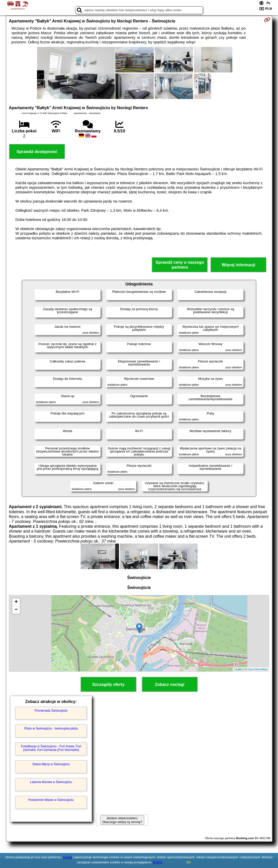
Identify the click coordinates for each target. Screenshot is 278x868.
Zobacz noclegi (170, 684)
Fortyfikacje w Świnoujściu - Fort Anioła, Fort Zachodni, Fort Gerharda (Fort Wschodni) (51, 748)
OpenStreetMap (258, 669)
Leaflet (238, 669)
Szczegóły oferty (108, 684)
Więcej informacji (238, 265)
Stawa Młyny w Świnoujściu (51, 764)
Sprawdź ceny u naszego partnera (180, 265)
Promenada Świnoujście (51, 711)
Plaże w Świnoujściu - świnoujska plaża (51, 728)
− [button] (16, 610)
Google (67, 857)
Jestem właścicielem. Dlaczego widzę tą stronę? (122, 820)
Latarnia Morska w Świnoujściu (51, 782)
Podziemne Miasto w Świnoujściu (51, 800)
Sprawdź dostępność (37, 152)
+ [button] (16, 602)
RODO (158, 862)
